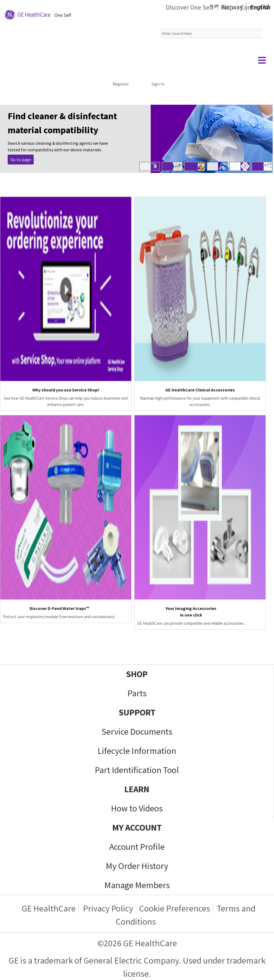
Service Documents (137, 732)
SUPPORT (137, 712)
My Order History (137, 866)
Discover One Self (189, 7)
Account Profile (137, 847)
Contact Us (256, 7)
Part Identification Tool (137, 770)
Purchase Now (24, 160)
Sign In (158, 84)
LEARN (137, 789)
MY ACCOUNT (137, 828)
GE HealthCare (49, 908)
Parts (137, 693)
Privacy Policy (107, 908)
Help (227, 7)
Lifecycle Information (137, 751)
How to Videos (137, 808)
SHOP (137, 674)
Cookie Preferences (175, 908)
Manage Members (137, 885)
